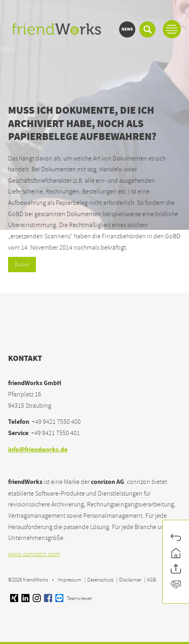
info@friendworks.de (38, 450)
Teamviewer (74, 598)
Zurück (22, 265)
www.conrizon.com (34, 554)
